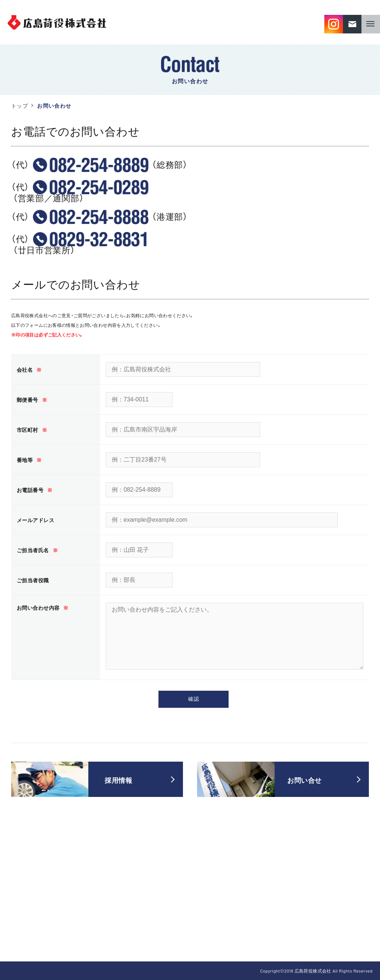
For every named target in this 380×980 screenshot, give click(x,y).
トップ (20, 105)
